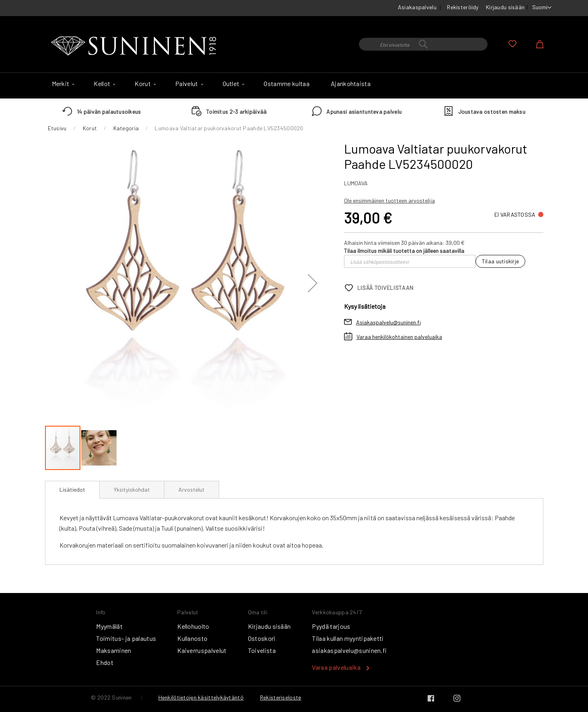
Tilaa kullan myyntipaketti (348, 638)
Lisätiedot (72, 489)
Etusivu (57, 128)
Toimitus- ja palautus (126, 638)
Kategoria (126, 128)
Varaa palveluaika (336, 667)
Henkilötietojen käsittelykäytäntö (201, 697)
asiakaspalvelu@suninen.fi (349, 650)
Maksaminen (114, 650)
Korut (90, 128)
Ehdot (105, 662)
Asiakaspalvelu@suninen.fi (388, 322)
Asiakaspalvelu (417, 7)
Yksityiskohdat (132, 489)
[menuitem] (62, 84)
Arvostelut (192, 489)
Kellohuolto (193, 626)
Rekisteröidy (463, 7)
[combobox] (423, 44)
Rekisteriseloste (281, 697)
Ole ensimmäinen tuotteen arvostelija (389, 200)
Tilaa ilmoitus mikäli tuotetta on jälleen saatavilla (404, 251)
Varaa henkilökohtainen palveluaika (399, 337)
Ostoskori (262, 638)
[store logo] (135, 46)
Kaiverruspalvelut (202, 650)
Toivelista (262, 650)
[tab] (72, 490)
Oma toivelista (512, 44)
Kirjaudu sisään (505, 7)
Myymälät (109, 626)
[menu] (294, 86)
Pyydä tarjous (331, 626)
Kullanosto (192, 638)
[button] (542, 8)
